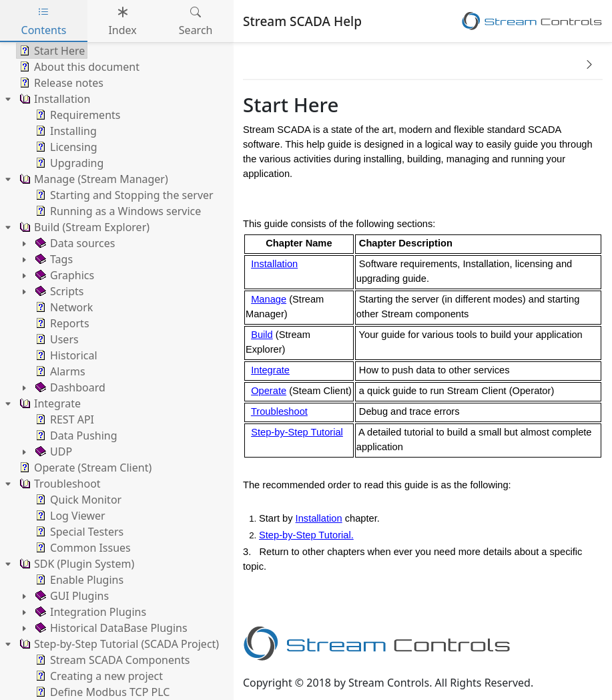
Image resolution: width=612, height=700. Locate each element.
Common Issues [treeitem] (82, 548)
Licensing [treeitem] (65, 147)
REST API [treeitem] (63, 419)
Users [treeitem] (56, 339)
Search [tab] (196, 21)
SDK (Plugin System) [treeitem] (75, 564)
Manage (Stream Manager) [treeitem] (92, 179)
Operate (269, 391)
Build (262, 335)
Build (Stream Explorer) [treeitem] (83, 227)
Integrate (270, 370)
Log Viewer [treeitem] (69, 516)
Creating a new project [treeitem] (98, 676)
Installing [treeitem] (65, 131)
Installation (274, 264)
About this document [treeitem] (78, 67)
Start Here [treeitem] (51, 51)
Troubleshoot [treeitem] (59, 484)
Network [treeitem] (63, 307)
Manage (269, 299)
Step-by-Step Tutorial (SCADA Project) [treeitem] (118, 644)
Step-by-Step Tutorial (297, 432)
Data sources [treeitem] (74, 243)
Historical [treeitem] (65, 355)
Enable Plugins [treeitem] (78, 580)
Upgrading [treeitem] (68, 163)
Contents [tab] (44, 21)
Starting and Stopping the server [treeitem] (123, 195)
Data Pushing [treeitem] (75, 435)
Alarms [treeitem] (59, 371)
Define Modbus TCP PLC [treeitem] (101, 692)
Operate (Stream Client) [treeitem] (84, 468)
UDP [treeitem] (52, 452)
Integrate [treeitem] (49, 403)
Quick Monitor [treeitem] (77, 500)
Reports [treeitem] (61, 323)
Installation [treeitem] (53, 99)
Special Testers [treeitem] (78, 532)
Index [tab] (122, 21)
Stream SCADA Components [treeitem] (111, 660)
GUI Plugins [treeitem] (71, 596)
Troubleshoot (279, 411)
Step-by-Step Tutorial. (306, 535)
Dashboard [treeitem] (69, 387)
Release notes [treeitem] (60, 83)
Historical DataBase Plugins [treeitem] (110, 628)
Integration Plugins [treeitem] (89, 612)
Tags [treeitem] (53, 259)
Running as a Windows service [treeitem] (117, 211)
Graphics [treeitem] (63, 275)
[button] (589, 64)
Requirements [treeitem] (76, 115)
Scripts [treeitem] (58, 291)
